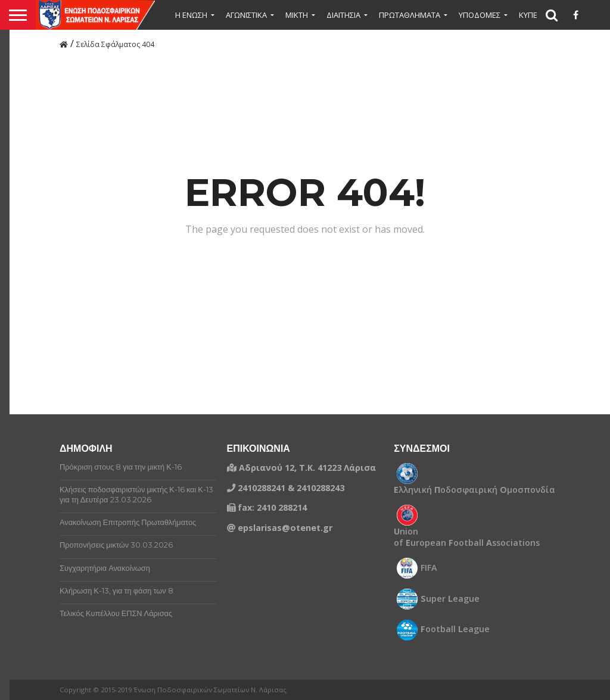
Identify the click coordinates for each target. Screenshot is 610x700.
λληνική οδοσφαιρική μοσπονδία (474, 490)
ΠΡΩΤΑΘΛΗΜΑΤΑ (410, 15)
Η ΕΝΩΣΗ (191, 15)
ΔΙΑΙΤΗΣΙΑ (343, 15)
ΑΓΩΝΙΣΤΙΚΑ (246, 15)
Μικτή (297, 15)
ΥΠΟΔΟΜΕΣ (480, 15)
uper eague (450, 599)
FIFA (429, 568)
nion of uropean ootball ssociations (467, 537)
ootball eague (455, 629)
